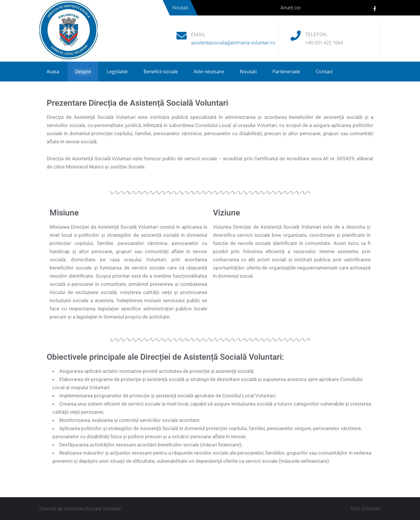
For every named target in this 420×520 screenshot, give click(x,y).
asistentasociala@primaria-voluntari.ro (233, 43)
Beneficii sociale (161, 72)
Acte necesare (209, 72)
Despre (83, 72)
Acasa (53, 72)
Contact (324, 72)
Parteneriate (286, 72)
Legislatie (117, 72)
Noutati (248, 72)
